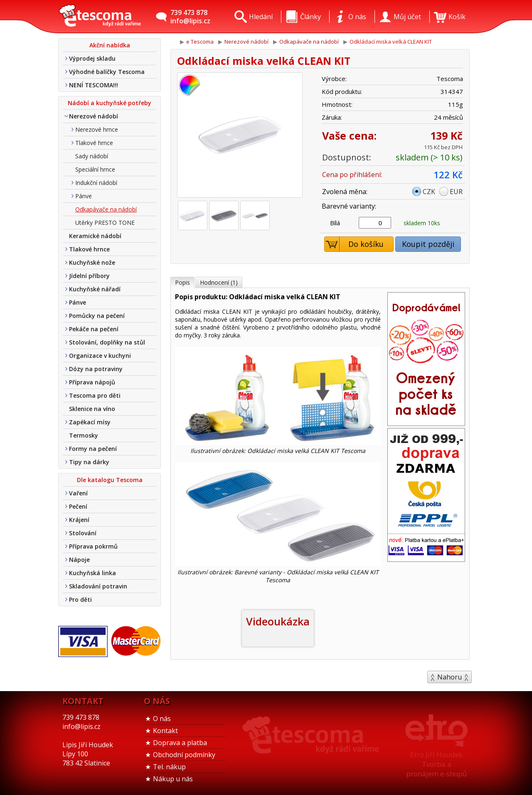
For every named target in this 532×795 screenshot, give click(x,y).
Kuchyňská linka (92, 573)
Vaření (78, 493)
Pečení (78, 506)
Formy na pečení (93, 449)
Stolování (83, 533)
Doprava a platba (180, 743)
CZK (429, 192)
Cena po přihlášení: (352, 175)
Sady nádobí (92, 156)
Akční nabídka (110, 45)
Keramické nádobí (95, 236)
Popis (182, 282)
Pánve (84, 196)
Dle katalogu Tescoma (110, 480)
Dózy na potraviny (96, 369)
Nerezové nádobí (94, 116)
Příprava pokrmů (93, 546)
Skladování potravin (98, 586)
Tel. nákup (169, 767)
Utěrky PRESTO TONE (105, 223)
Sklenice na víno (92, 409)
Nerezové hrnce (97, 129)
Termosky (84, 435)
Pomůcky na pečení (97, 316)
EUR (456, 192)
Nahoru (449, 677)
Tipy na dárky (89, 462)
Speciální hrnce (95, 169)
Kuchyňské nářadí (95, 289)
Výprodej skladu (92, 58)
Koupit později (428, 244)
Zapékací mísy (90, 422)
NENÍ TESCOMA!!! (94, 85)
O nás (162, 719)
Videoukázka (278, 621)
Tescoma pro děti (95, 395)
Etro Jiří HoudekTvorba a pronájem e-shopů (436, 764)
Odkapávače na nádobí (106, 209)
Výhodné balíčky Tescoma (107, 72)
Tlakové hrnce (94, 143)
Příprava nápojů (92, 382)
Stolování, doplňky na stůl (107, 342)
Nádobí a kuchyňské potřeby (110, 103)
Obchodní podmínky (184, 755)
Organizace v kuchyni (100, 356)
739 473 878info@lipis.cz (190, 17)
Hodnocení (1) (219, 282)
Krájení (79, 520)
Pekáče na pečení (94, 329)
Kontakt (165, 731)
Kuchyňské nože (92, 262)
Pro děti (80, 599)
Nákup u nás (173, 779)
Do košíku (354, 244)
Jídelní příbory (89, 276)
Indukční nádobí (96, 183)
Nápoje (79, 560)
